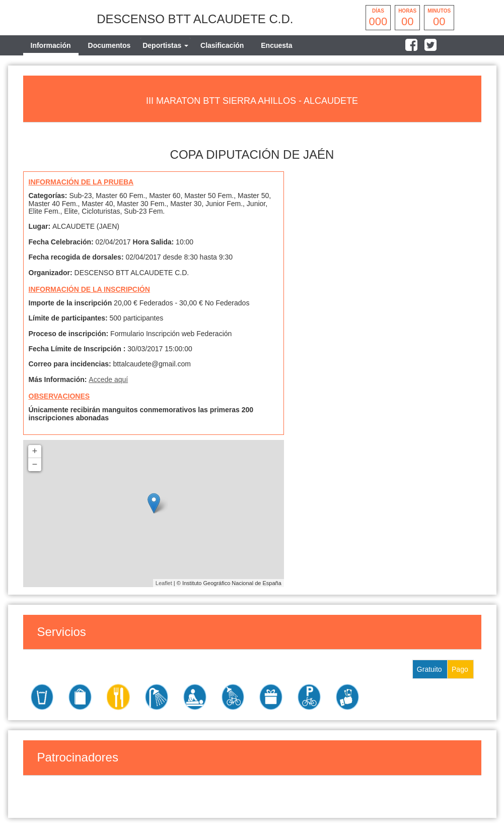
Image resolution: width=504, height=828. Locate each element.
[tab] (165, 45)
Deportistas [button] (165, 45)
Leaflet (164, 583)
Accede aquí (108, 379)
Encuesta (276, 45)
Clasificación (222, 45)
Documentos (110, 45)
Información (51, 45)
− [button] (35, 465)
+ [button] (35, 452)
